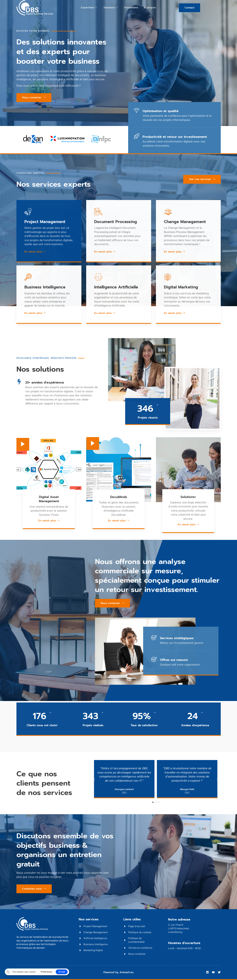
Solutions (111, 8)
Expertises (89, 8)
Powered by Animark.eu (118, 972)
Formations (131, 8)
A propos (150, 8)
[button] (94, 779)
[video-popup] (23, 532)
